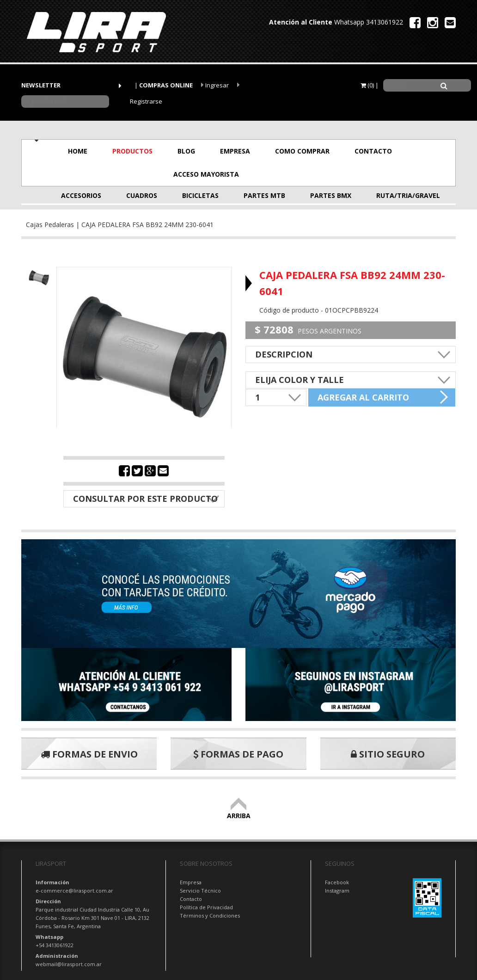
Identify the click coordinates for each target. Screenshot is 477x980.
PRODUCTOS (132, 151)
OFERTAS (287, 174)
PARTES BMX (331, 195)
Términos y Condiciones (210, 915)
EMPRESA (235, 151)
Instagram (337, 891)
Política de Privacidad (206, 907)
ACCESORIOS (81, 195)
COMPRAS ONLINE (166, 85)
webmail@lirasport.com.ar (69, 964)
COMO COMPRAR (302, 151)
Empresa (191, 882)
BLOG (186, 151)
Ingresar (215, 85)
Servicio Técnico (200, 891)
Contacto (191, 899)
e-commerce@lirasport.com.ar (74, 891)
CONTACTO (373, 151)
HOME (78, 151)
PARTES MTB (264, 195)
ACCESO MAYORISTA (206, 174)
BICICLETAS (200, 195)
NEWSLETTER (41, 85)
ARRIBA (239, 811)
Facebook (337, 882)
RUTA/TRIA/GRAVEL (399, 195)
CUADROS (142, 195)
